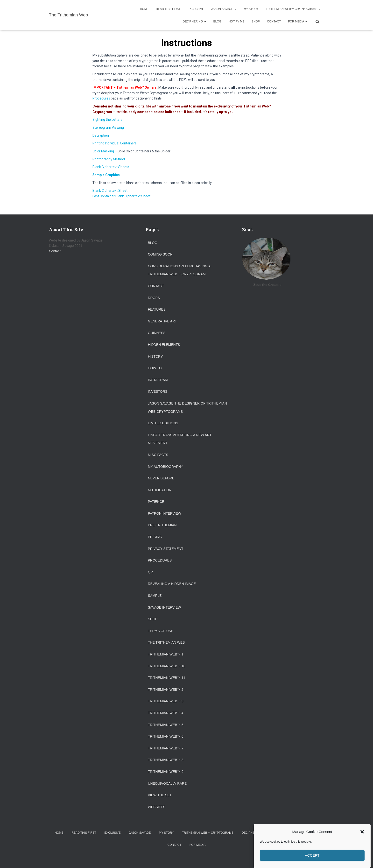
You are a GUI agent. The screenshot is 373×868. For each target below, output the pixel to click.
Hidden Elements (164, 345)
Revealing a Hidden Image (172, 584)
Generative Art (162, 321)
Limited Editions (163, 423)
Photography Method (109, 159)
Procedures (101, 98)
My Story (251, 9)
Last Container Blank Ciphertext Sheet (121, 196)
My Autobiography (166, 467)
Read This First (168, 9)
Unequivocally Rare (167, 783)
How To (155, 368)
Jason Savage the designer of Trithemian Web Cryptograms (187, 407)
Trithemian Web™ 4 (166, 713)
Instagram (158, 380)
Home (144, 9)
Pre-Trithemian (162, 525)
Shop (256, 21)
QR (151, 572)
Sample (155, 596)
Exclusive (196, 9)
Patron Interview (165, 513)
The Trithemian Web (166, 642)
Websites (157, 807)
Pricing (155, 537)
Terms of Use (161, 631)
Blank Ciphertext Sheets (111, 167)
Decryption (101, 135)
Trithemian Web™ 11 (167, 678)
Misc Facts (158, 455)
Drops (154, 298)
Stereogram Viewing (108, 128)
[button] (362, 836)
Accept (312, 860)
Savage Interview (165, 607)
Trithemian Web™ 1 (166, 654)
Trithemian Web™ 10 (167, 666)
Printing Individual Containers (115, 143)
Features (157, 309)
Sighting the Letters (107, 120)
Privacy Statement (166, 549)
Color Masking (103, 151)
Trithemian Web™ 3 (166, 701)
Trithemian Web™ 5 (166, 725)
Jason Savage (224, 9)
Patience (156, 502)
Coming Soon (160, 254)
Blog (217, 21)
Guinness (157, 333)
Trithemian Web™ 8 (166, 760)
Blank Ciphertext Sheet (110, 191)
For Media (298, 21)
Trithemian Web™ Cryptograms (293, 9)
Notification (160, 490)
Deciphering (194, 21)
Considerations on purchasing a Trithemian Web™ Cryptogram (179, 270)
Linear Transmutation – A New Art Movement (180, 439)
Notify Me (236, 21)
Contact (274, 21)
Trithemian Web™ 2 (166, 690)
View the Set (160, 795)
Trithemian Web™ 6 (166, 736)
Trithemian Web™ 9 (166, 772)
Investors (158, 391)
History (155, 356)
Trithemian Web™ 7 (166, 748)
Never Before (161, 478)
